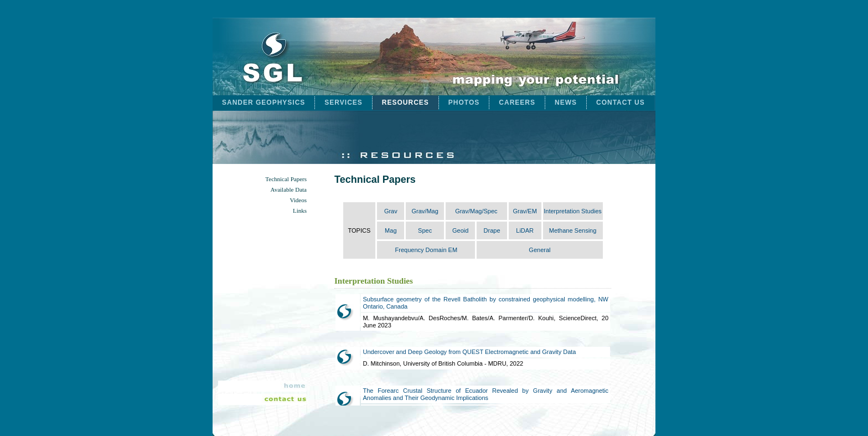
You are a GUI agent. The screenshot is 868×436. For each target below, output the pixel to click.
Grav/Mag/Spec (476, 211)
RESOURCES (405, 102)
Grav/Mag (425, 211)
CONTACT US (621, 102)
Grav (391, 211)
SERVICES (343, 102)
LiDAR (525, 230)
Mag (391, 230)
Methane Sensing (573, 230)
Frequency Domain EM (427, 250)
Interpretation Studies (573, 211)
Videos (298, 200)
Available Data (289, 190)
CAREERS (517, 102)
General (539, 250)
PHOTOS (464, 102)
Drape (492, 230)
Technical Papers (286, 179)
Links (300, 211)
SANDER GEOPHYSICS (263, 102)
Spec (425, 230)
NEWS (566, 102)
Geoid (460, 230)
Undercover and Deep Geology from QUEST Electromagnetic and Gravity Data (469, 352)
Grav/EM (525, 211)
